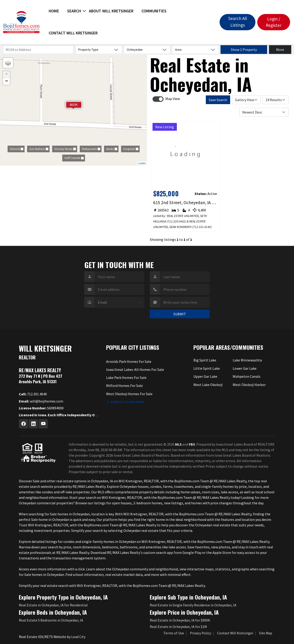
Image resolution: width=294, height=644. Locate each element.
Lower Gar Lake (245, 368)
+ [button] (7, 75)
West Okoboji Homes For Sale (129, 394)
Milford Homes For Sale (124, 386)
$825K (74, 105)
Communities (154, 11)
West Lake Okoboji (208, 385)
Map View (173, 99)
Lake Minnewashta (247, 360)
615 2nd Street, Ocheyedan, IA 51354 (185, 203)
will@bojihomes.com (41, 401)
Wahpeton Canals (247, 376)
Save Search (218, 100)
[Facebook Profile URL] (23, 424)
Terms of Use (174, 633)
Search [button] (74, 11)
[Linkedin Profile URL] (33, 424)
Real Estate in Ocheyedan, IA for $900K (180, 620)
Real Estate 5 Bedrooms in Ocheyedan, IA (51, 620)
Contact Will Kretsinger (73, 33)
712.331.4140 (202, 227)
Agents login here (125, 402)
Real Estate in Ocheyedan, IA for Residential (53, 605)
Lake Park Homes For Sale (126, 378)
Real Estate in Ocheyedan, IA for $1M (178, 627)
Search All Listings (238, 22)
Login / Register (274, 22)
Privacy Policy (201, 633)
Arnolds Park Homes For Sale (129, 361)
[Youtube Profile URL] (43, 424)
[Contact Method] (119, 302)
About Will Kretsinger (111, 11)
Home (54, 11)
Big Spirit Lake (205, 360)
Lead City (78, 637)
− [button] (7, 81)
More (280, 50)
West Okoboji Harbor (249, 385)
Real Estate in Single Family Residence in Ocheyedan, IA (193, 605)
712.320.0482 (176, 221)
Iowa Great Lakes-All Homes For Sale (135, 369)
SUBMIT (180, 314)
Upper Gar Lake (205, 376)
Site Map (266, 633)
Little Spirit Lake (207, 368)
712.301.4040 (33, 394)
